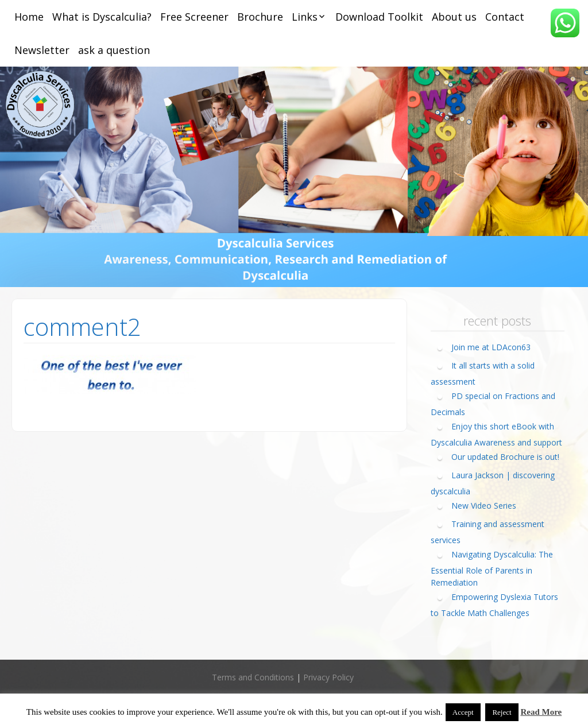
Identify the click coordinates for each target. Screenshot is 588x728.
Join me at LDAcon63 (491, 347)
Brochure (260, 17)
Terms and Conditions (253, 677)
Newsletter (42, 50)
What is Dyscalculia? (102, 17)
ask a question (114, 50)
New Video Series (484, 506)
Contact (505, 17)
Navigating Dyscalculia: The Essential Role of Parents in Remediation (492, 568)
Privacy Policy (328, 677)
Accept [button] (463, 712)
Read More (541, 712)
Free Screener (194, 17)
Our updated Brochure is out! (505, 457)
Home (29, 17)
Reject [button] (502, 712)
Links (305, 17)
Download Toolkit (379, 17)
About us (454, 17)
